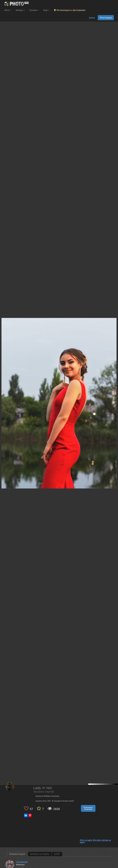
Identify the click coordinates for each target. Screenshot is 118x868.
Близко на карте (40, 854)
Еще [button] (46, 10)
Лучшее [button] (34, 10)
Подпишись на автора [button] (88, 808)
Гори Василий (22, 862)
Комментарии (17, 854)
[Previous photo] (3, 391)
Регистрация (106, 18)
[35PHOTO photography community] (16, 4)
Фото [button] (8, 10)
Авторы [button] (20, 10)
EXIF (57, 854)
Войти (92, 18)
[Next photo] (115, 391)
